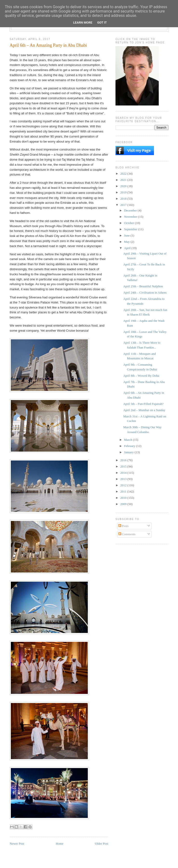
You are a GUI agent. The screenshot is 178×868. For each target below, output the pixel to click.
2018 (124, 199)
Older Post (102, 844)
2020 (124, 186)
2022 (124, 174)
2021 (124, 180)
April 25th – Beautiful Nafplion (143, 286)
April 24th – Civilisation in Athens (145, 293)
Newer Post (17, 844)
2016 (124, 460)
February (130, 446)
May (127, 242)
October (130, 223)
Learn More (83, 23)
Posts (124, 526)
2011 (124, 491)
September (131, 229)
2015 (124, 466)
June (127, 235)
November (131, 217)
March (129, 440)
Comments (127, 534)
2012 (124, 485)
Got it (102, 23)
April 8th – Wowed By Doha (141, 376)
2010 (124, 498)
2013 (124, 479)
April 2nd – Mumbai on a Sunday (144, 410)
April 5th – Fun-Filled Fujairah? (143, 404)
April (128, 248)
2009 (124, 504)
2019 (124, 192)
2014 (124, 473)
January (129, 452)
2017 (124, 205)
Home (60, 844)
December (131, 210)
